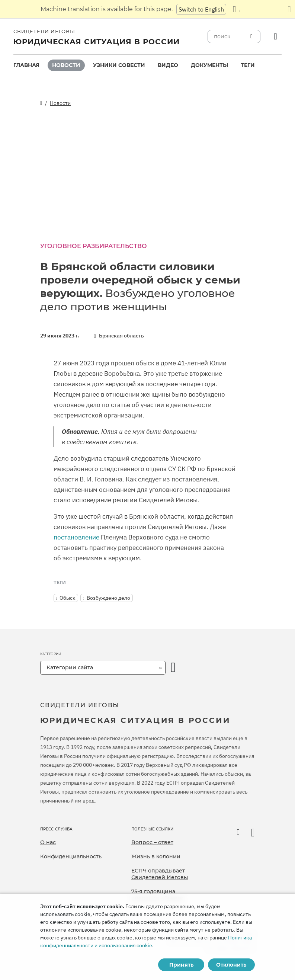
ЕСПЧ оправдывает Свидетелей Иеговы (160, 874)
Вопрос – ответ (152, 842)
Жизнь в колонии (156, 856)
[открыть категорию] (173, 668)
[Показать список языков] (237, 9)
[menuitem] (26, 65)
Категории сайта (70, 667)
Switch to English (201, 9)
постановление (76, 537)
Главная (26, 65)
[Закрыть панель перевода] (289, 9)
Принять (181, 965)
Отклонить (231, 965)
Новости (66, 65)
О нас (48, 842)
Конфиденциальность (71, 856)
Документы (209, 65)
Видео (168, 65)
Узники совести (119, 65)
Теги (248, 65)
